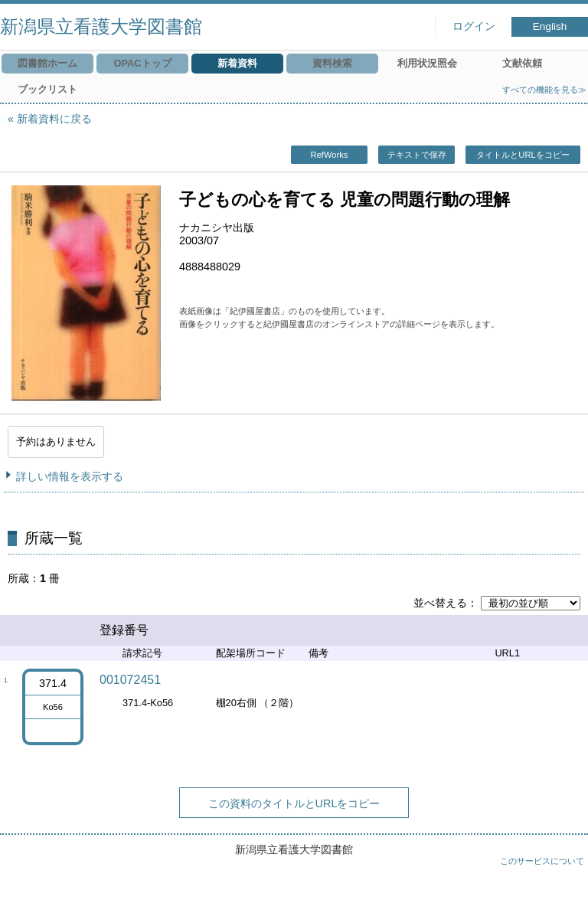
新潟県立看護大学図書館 (101, 26)
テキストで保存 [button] (417, 155)
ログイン (474, 26)
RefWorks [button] (330, 155)
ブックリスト (47, 89)
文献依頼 (522, 63)
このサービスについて (542, 861)
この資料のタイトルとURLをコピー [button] (294, 803)
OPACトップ (142, 63)
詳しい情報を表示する (70, 476)
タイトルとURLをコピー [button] (523, 155)
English (550, 26)
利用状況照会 (427, 63)
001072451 (130, 680)
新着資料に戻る (54, 119)
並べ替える (440, 603)
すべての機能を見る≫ (544, 90)
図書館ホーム (47, 63)
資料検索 (332, 63)
